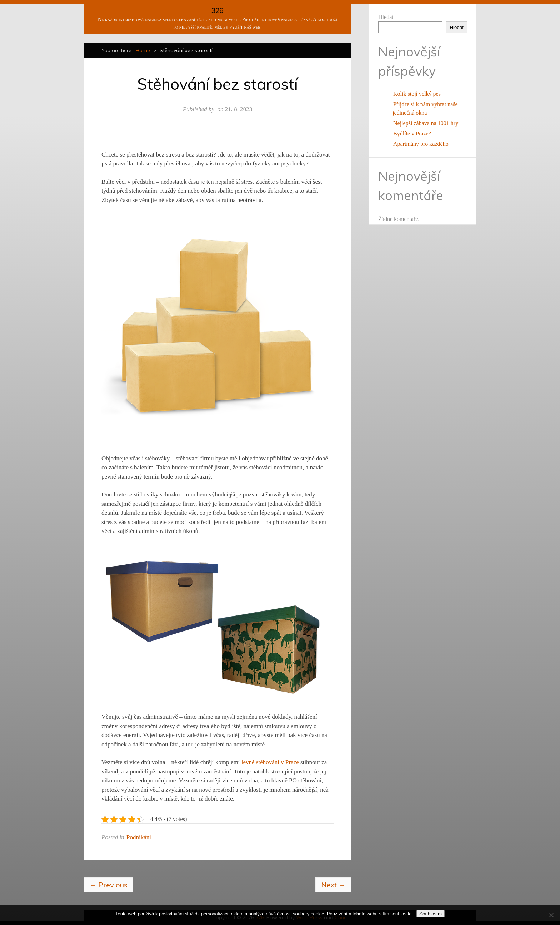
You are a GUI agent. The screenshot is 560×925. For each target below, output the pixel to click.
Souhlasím (431, 914)
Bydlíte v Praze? (412, 133)
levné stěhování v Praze (270, 762)
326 (217, 10)
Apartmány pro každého (421, 144)
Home (143, 50)
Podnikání (139, 837)
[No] (551, 915)
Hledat (386, 17)
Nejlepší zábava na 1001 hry (426, 123)
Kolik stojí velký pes (417, 94)
